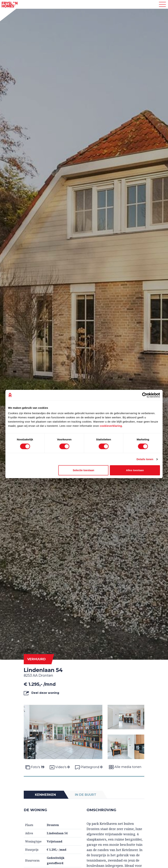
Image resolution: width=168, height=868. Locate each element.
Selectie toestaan (84, 470)
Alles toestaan (135, 470)
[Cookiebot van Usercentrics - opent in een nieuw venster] (145, 395)
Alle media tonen (125, 767)
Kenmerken (45, 795)
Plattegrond (89, 767)
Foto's (35, 767)
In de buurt (86, 795)
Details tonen (145, 459)
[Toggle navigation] (162, 4)
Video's (60, 767)
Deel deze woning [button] (41, 693)
